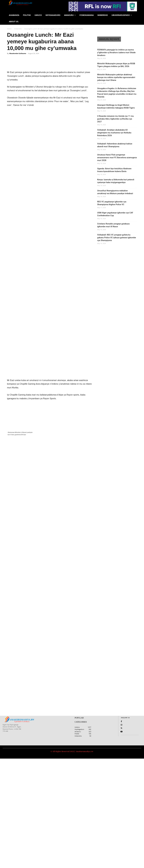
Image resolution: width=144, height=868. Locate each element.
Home (9, 29)
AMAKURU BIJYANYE (109, 39)
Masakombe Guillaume (18, 53)
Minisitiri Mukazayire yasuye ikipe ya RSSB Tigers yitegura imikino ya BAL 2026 (116, 65)
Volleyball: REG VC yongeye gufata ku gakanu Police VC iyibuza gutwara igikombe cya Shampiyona (117, 238)
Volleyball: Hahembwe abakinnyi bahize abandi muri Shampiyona (115, 145)
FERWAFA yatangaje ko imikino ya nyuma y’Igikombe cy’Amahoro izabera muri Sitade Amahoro (116, 53)
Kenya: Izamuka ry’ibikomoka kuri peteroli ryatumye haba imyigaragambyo (116, 181)
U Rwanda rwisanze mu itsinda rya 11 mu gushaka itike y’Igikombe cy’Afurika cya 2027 (115, 119)
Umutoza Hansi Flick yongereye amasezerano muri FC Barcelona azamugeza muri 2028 (117, 158)
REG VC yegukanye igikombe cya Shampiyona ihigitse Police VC (112, 203)
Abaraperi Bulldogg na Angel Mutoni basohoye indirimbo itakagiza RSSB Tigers (116, 106)
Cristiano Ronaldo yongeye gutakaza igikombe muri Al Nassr (113, 225)
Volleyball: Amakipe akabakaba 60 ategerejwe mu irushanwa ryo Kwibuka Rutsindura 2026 (114, 133)
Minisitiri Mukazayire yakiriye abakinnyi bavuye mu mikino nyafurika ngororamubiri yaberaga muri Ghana (116, 77)
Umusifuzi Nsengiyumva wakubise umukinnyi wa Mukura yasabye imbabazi (115, 192)
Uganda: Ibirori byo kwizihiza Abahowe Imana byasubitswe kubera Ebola (114, 170)
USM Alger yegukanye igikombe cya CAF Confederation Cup (115, 214)
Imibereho (18, 29)
